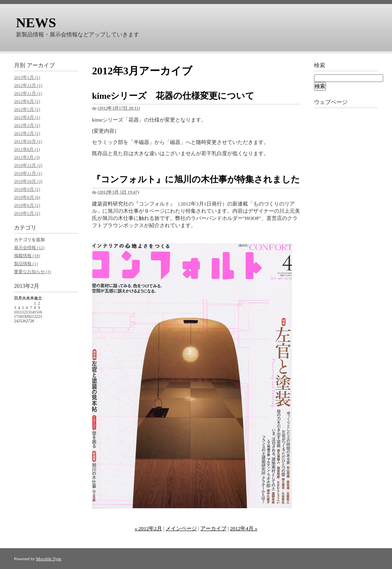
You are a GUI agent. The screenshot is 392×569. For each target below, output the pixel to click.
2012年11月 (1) (28, 93)
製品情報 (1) (26, 264)
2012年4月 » (244, 528)
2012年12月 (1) (28, 85)
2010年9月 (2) (27, 189)
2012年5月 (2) (27, 109)
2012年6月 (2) (27, 101)
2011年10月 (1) (28, 141)
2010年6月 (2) (27, 205)
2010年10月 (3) (28, 181)
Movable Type (49, 559)
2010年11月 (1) (28, 173)
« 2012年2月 (148, 528)
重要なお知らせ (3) (33, 272)
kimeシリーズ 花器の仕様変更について (173, 96)
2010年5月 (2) (27, 213)
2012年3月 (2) (27, 125)
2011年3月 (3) (27, 157)
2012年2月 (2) (27, 133)
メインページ (181, 528)
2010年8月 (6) (27, 197)
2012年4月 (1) (27, 117)
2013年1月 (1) (27, 77)
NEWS (36, 23)
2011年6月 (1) (27, 149)
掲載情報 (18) (27, 256)
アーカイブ (213, 528)
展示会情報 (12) (29, 248)
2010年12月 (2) (28, 165)
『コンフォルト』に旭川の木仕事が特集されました (196, 179)
